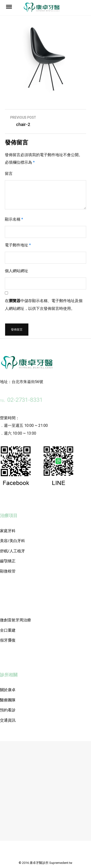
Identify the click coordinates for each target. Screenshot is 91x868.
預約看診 (8, 710)
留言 (9, 174)
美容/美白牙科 (12, 541)
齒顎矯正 (8, 561)
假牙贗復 (8, 640)
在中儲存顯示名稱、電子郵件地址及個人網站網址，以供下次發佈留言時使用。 (44, 305)
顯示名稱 (14, 219)
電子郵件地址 (18, 245)
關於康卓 (8, 690)
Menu (10, 6)
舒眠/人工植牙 (12, 551)
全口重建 (8, 630)
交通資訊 (8, 720)
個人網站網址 (17, 271)
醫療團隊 (8, 700)
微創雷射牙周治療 (16, 620)
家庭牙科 (8, 531)
